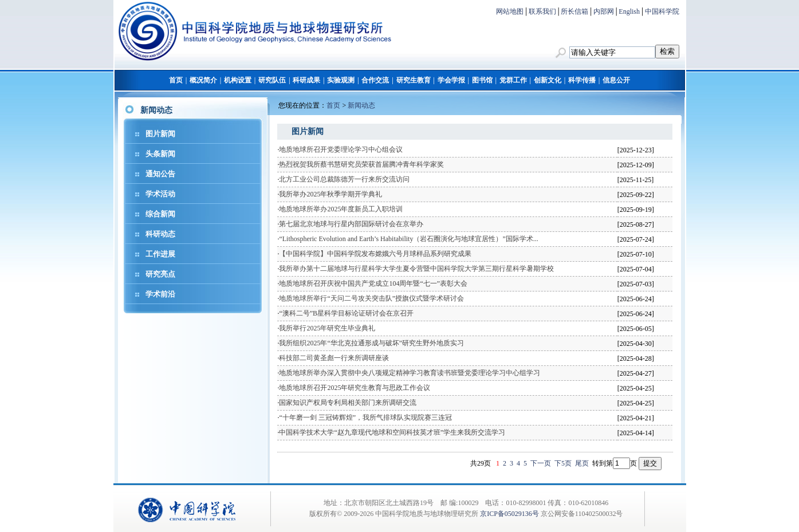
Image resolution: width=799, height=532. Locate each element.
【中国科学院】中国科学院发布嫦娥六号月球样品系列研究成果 (375, 254)
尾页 (582, 463)
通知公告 (160, 174)
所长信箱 (574, 11)
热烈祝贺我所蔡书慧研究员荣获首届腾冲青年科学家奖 (361, 164)
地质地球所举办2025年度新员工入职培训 (341, 209)
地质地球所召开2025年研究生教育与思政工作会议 (355, 388)
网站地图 (510, 11)
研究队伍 (272, 80)
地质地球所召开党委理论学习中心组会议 (341, 149)
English (629, 11)
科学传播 (582, 80)
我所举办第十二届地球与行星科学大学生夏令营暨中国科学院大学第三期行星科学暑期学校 (416, 269)
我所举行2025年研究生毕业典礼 (327, 328)
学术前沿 (160, 294)
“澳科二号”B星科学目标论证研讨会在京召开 (346, 313)
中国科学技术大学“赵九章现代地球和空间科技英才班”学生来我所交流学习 (392, 432)
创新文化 (548, 80)
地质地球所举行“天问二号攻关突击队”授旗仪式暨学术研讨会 (371, 298)
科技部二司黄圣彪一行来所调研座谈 (334, 358)
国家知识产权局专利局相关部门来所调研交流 (348, 403)
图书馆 (482, 80)
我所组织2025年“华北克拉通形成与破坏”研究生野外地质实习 (371, 343)
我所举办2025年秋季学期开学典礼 (330, 194)
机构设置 (238, 80)
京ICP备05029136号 (509, 514)
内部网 (604, 11)
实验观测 (341, 80)
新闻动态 (361, 105)
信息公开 (616, 80)
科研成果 (306, 80)
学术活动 (160, 194)
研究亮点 (160, 274)
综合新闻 (160, 214)
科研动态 (160, 234)
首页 (176, 80)
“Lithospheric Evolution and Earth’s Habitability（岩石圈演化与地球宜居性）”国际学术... (408, 239)
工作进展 (160, 254)
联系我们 (542, 11)
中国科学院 (662, 11)
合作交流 (375, 80)
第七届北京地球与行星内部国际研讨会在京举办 (351, 224)
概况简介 (203, 80)
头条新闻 (160, 154)
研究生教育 (414, 80)
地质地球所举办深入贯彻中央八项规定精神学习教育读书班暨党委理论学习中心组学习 (410, 373)
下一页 (541, 463)
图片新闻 (160, 134)
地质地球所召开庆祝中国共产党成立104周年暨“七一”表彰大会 (373, 283)
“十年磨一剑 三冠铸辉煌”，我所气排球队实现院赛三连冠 (365, 417)
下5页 (563, 463)
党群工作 (513, 80)
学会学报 (451, 80)
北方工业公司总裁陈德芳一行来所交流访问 (344, 179)
